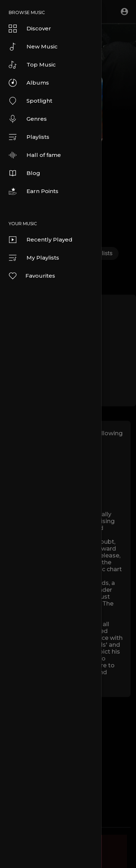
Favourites (32, 276)
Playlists (29, 137)
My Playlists (34, 258)
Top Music (32, 65)
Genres (28, 119)
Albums (29, 83)
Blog (24, 173)
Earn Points (34, 191)
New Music (33, 47)
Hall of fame (35, 155)
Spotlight (30, 101)
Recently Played (41, 240)
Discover (30, 29)
